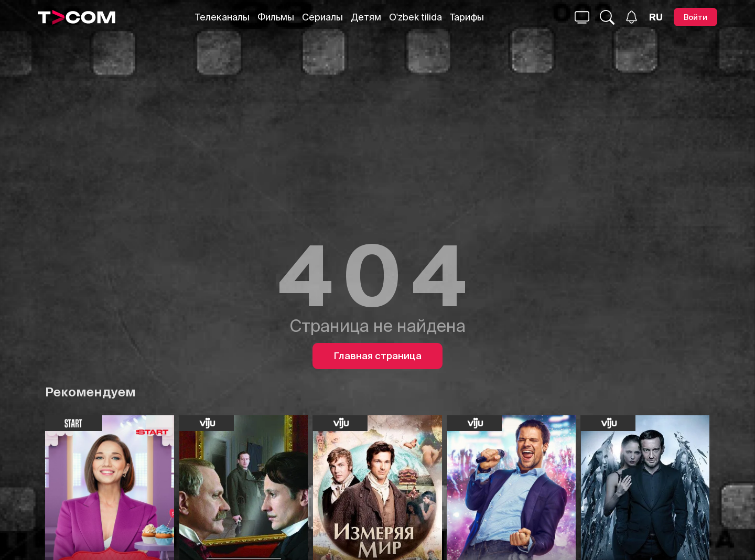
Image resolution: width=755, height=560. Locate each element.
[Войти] (695, 17)
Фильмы (276, 17)
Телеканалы (222, 17)
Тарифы (467, 17)
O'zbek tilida (416, 17)
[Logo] (77, 17)
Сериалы (322, 17)
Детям (366, 17)
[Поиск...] (582, 17)
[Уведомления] (632, 17)
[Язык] (656, 17)
